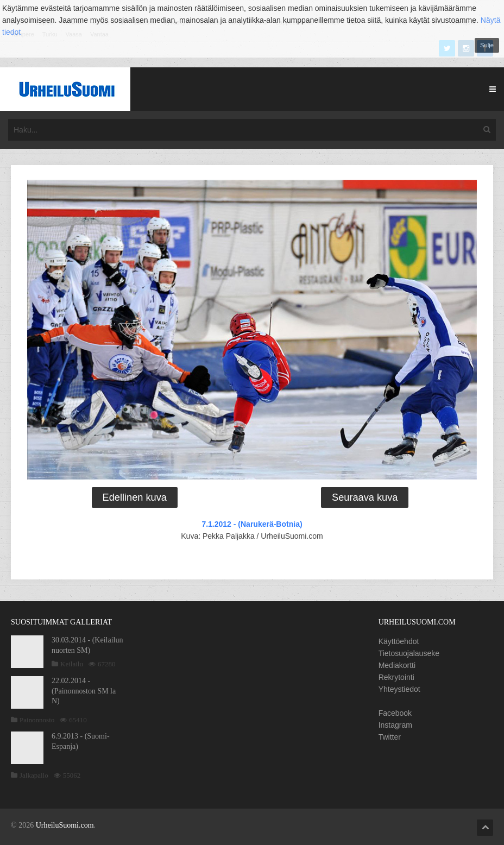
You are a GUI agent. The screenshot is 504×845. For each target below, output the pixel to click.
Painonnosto (37, 720)
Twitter (390, 737)
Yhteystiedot (399, 689)
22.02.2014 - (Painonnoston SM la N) (84, 690)
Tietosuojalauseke (409, 653)
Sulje (487, 45)
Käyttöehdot (399, 641)
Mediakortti (397, 665)
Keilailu (72, 664)
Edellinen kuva (135, 497)
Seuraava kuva (365, 497)
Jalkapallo (34, 775)
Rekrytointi (396, 677)
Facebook (395, 713)
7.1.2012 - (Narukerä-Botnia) (252, 524)
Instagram (395, 725)
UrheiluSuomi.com (65, 825)
